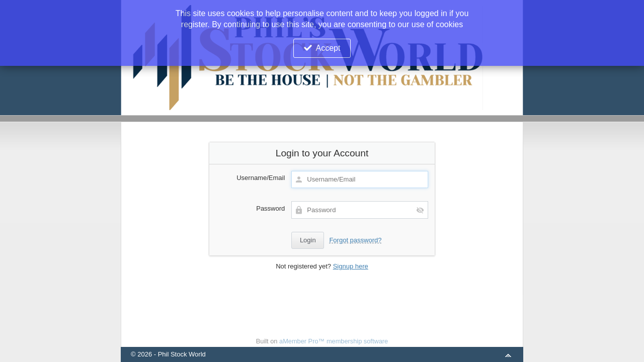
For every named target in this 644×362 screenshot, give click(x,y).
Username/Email (261, 178)
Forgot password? (355, 240)
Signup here (351, 266)
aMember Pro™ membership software (334, 341)
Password (270, 208)
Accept (328, 48)
